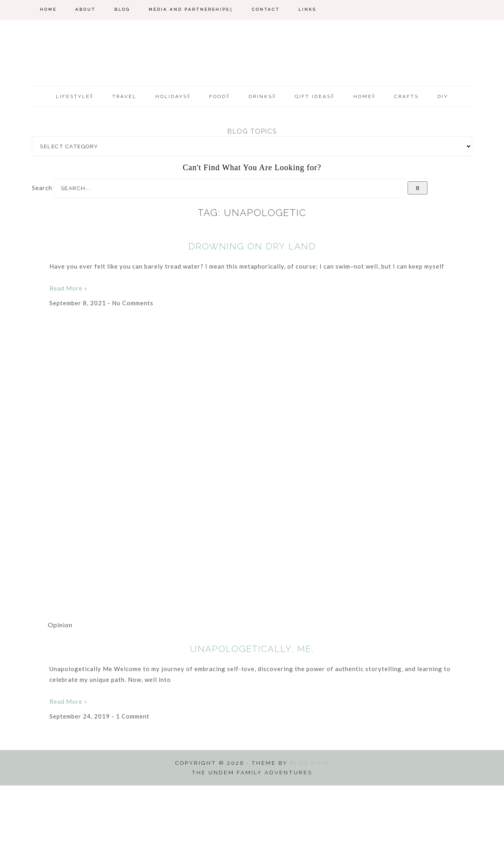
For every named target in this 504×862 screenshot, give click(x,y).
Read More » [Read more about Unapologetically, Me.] (68, 778)
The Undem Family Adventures (252, 93)
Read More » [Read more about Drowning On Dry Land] (68, 365)
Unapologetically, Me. (252, 726)
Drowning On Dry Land (252, 323)
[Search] (418, 264)
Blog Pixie (310, 840)
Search (42, 264)
